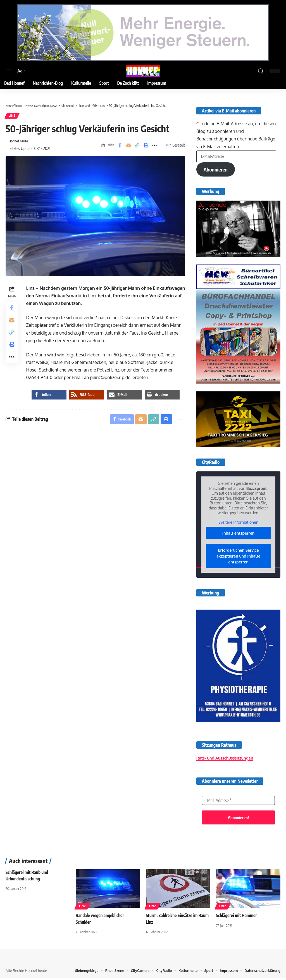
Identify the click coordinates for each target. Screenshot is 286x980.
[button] (10, 71)
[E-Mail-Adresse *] (238, 802)
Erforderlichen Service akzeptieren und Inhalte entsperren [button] (239, 558)
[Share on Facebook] (120, 147)
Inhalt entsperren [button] (239, 535)
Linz (12, 116)
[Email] (128, 147)
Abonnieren (216, 172)
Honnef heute (20, 142)
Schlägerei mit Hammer (237, 918)
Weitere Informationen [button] (238, 524)
